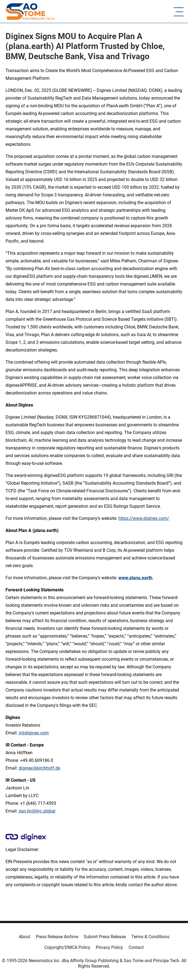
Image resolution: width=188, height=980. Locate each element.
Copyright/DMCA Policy (67, 947)
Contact (136, 947)
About (24, 937)
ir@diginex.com (34, 733)
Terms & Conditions (150, 937)
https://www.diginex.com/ (144, 518)
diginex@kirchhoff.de (39, 768)
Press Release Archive (57, 937)
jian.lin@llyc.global (37, 811)
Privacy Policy (109, 947)
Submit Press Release (105, 937)
